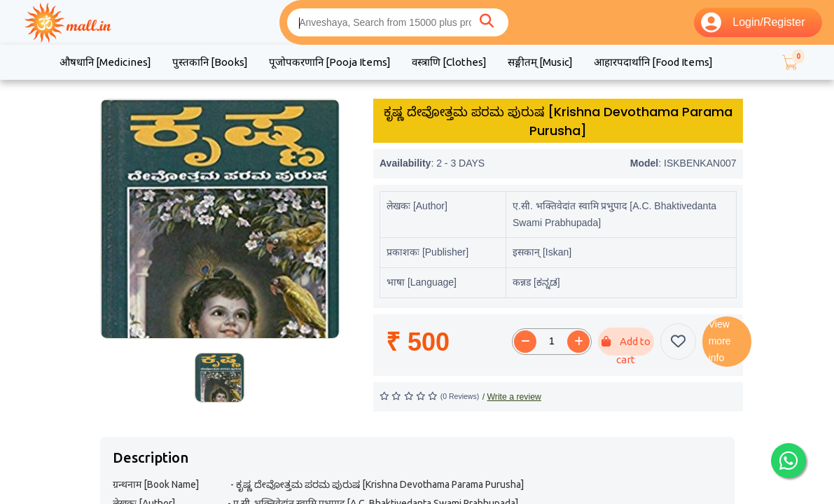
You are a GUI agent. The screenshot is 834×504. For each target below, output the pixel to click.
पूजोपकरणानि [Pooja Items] (330, 62)
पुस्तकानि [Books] (210, 62)
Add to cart (626, 345)
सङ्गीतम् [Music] (540, 62)
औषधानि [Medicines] (105, 62)
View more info (720, 341)
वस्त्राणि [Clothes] (449, 62)
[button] (789, 62)
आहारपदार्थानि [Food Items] (653, 62)
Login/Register (753, 22)
